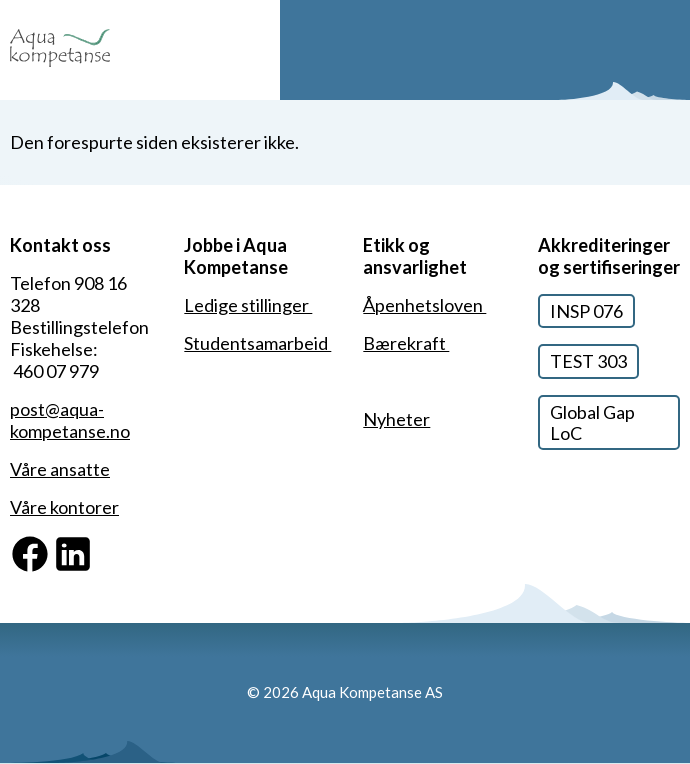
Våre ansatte (60, 469)
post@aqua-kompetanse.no (70, 420)
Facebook (49, 544)
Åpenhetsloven (424, 305)
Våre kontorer (64, 507)
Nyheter (396, 419)
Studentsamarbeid (257, 343)
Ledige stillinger (248, 305)
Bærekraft (406, 343)
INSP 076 (586, 311)
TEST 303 (588, 361)
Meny (667, 50)
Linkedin (86, 544)
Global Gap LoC (592, 422)
